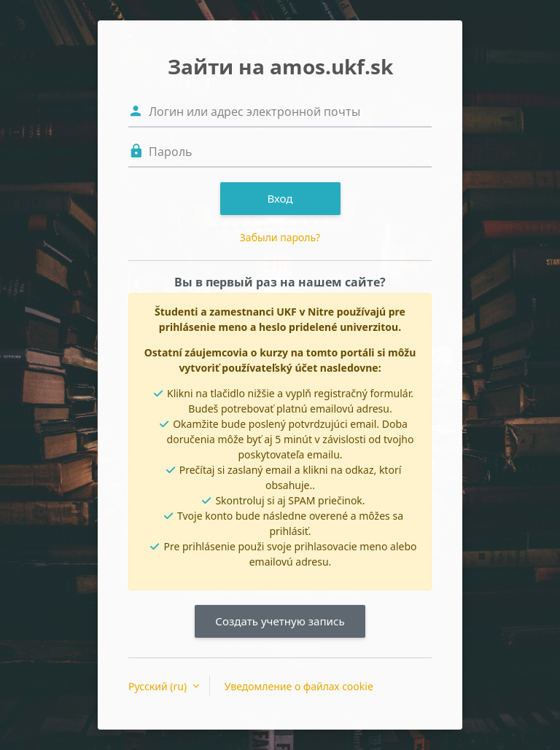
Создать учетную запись (280, 621)
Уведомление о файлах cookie (299, 686)
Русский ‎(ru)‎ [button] (159, 686)
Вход (280, 198)
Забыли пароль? (280, 237)
